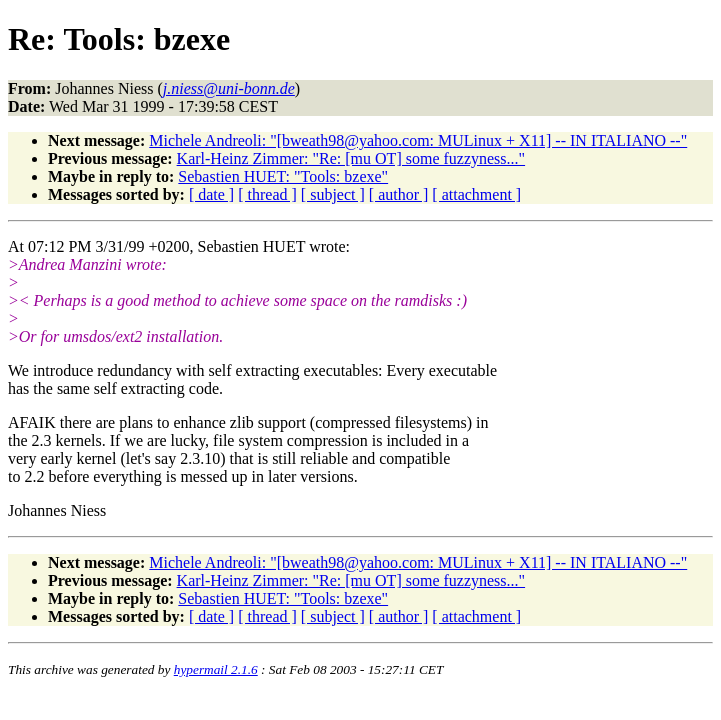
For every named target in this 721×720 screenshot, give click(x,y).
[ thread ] (267, 194)
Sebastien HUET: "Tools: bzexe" (283, 176)
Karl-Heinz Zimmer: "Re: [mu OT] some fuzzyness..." (351, 158)
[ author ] (399, 194)
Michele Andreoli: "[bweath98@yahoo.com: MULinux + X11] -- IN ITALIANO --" (418, 140)
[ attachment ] (476, 194)
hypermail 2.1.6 (216, 669)
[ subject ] (333, 194)
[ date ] (211, 194)
